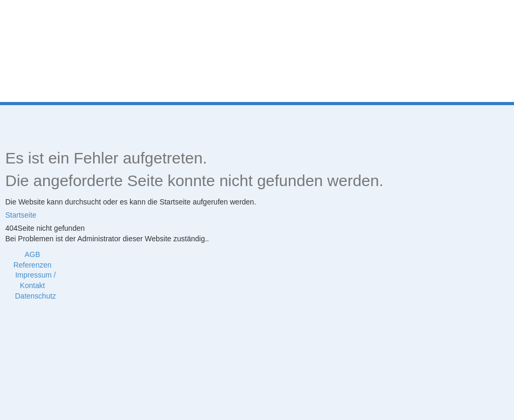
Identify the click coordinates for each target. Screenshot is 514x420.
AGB (33, 254)
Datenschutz (36, 296)
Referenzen (32, 265)
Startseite (21, 215)
